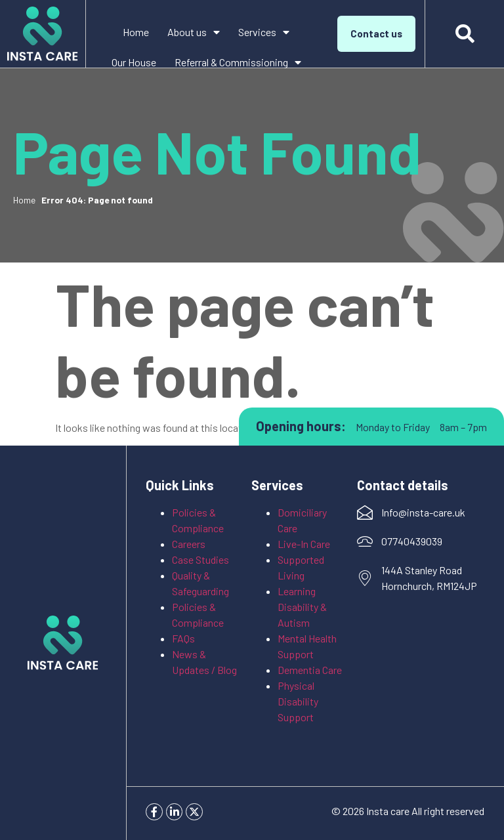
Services (264, 32)
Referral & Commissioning (238, 62)
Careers (189, 544)
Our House (134, 62)
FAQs (183, 638)
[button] (465, 34)
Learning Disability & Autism (302, 607)
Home (136, 32)
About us (194, 32)
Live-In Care (304, 544)
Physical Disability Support (299, 701)
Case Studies (200, 559)
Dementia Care (310, 670)
